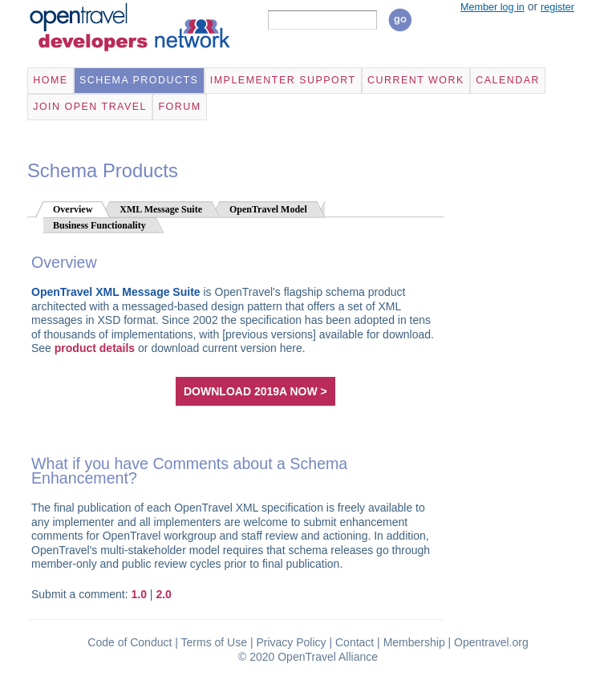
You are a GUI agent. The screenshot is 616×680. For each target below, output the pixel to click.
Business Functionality (99, 225)
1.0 (139, 594)
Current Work (416, 80)
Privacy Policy (291, 642)
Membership (414, 642)
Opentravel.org (491, 642)
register (557, 7)
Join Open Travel (90, 107)
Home (50, 80)
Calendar (508, 80)
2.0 (163, 594)
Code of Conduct (130, 642)
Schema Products (139, 80)
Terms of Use (214, 642)
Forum (179, 107)
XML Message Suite (161, 209)
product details (95, 348)
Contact (355, 642)
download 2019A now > (255, 391)
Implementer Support (283, 80)
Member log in (492, 7)
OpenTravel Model (268, 209)
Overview (73, 209)
